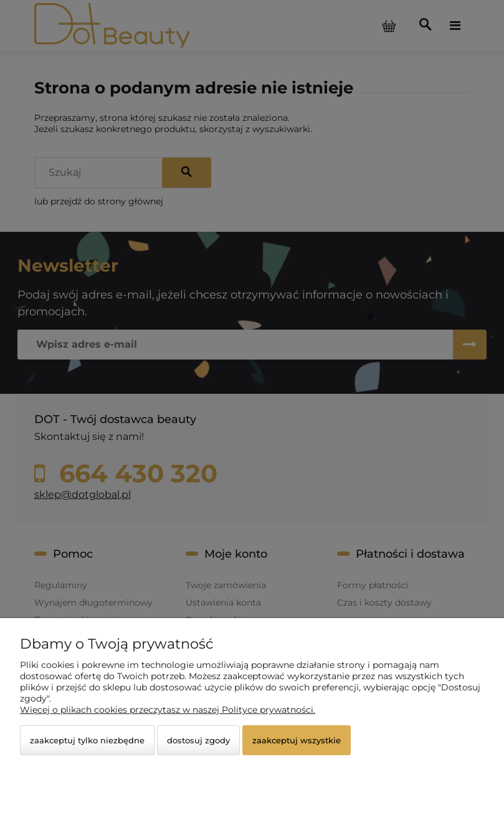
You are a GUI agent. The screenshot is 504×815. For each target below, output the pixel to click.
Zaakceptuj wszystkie (297, 740)
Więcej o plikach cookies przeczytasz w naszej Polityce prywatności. (168, 710)
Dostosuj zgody (198, 740)
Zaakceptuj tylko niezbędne (87, 740)
